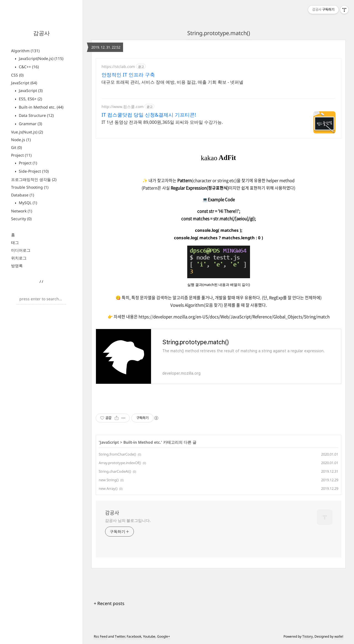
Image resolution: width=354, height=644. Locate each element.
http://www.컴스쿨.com (123, 107)
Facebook (134, 636)
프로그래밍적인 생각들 (34, 179)
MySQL (27, 203)
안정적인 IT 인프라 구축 (128, 75)
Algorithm (25, 51)
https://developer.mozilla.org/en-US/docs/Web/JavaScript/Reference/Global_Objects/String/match (234, 317)
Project (21, 155)
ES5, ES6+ (30, 99)
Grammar (30, 124)
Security (21, 219)
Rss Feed (101, 636)
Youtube (149, 636)
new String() (109, 480)
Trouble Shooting (30, 187)
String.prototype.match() (219, 33)
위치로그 (19, 258)
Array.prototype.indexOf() (120, 463)
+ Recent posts (109, 603)
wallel (339, 636)
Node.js (21, 140)
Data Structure (36, 115)
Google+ (164, 636)
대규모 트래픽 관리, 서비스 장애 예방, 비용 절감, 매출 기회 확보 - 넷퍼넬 (172, 82)
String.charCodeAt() (115, 471)
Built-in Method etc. (41, 107)
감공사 (41, 33)
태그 (15, 242)
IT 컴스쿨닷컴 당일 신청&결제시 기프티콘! (149, 115)
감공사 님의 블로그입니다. (128, 520)
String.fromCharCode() (117, 454)
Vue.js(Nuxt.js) (27, 132)
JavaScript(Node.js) (41, 58)
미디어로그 (21, 250)
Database (23, 195)
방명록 (17, 266)
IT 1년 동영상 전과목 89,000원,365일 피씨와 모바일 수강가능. (162, 122)
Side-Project (33, 171)
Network (22, 211)
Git (16, 147)
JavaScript (24, 83)
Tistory (308, 636)
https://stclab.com (118, 66)
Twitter (120, 636)
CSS (17, 75)
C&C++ (28, 67)
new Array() (108, 488)
